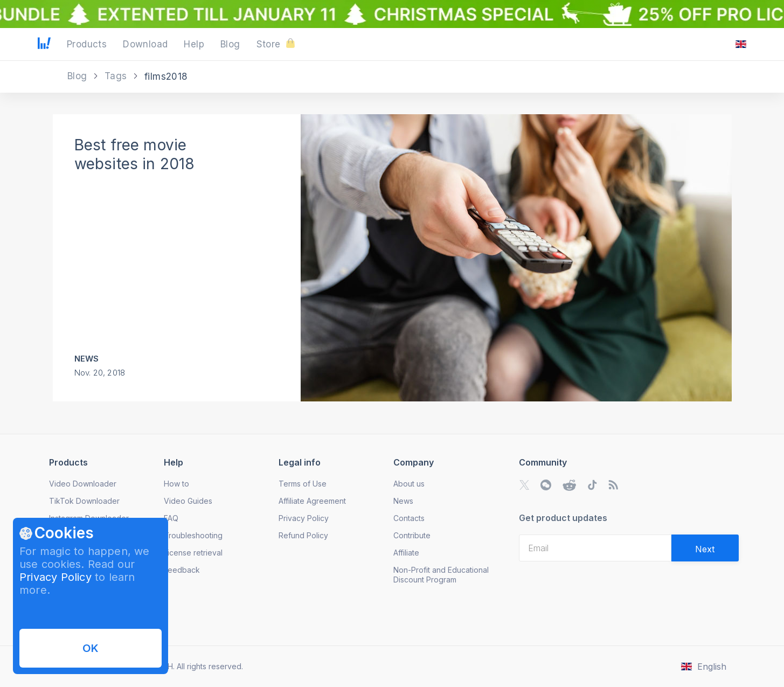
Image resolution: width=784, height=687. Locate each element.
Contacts (409, 518)
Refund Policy (303, 535)
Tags (117, 76)
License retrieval (193, 553)
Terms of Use (303, 484)
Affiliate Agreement (312, 501)
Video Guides (188, 501)
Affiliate (406, 553)
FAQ (171, 518)
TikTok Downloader (84, 501)
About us (409, 484)
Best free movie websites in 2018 (135, 154)
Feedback (182, 570)
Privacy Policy (55, 577)
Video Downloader (83, 484)
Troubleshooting (193, 535)
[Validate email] (705, 548)
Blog (79, 76)
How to (176, 484)
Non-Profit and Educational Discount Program (441, 575)
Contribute (412, 535)
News (87, 359)
